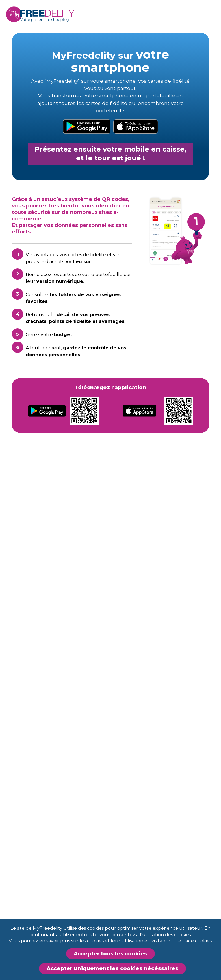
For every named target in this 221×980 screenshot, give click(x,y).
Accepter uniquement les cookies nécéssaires (112, 968)
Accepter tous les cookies (110, 954)
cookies (203, 941)
